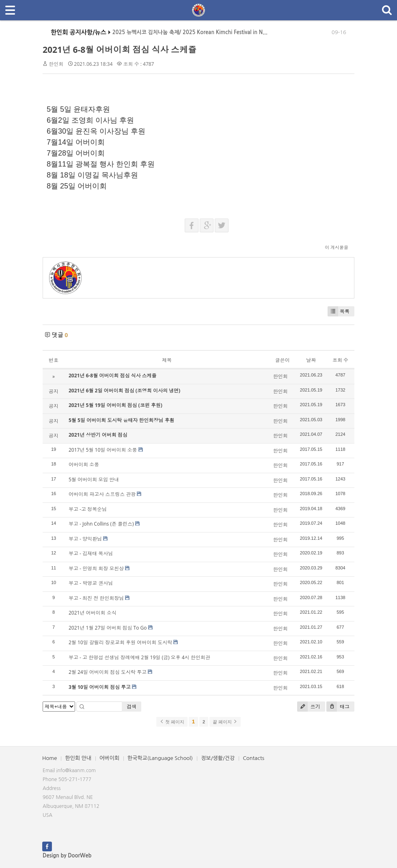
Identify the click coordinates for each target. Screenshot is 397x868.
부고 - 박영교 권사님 (91, 583)
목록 (339, 311)
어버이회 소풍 (84, 464)
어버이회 (109, 758)
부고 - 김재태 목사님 (91, 553)
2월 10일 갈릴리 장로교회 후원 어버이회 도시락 (120, 642)
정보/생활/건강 (218, 758)
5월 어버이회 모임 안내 (94, 479)
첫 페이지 (172, 722)
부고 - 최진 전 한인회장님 (96, 598)
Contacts (254, 758)
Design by (67, 856)
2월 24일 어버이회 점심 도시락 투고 (108, 672)
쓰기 (309, 707)
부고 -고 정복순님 (88, 509)
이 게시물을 (337, 247)
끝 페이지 (225, 722)
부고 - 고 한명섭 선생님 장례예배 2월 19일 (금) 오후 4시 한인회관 (139, 657)
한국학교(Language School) (160, 758)
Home (50, 758)
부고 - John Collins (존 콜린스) (101, 524)
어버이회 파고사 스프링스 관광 (102, 494)
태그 (338, 707)
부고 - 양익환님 (85, 539)
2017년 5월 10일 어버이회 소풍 (103, 450)
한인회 (56, 64)
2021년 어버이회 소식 (93, 613)
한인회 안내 (78, 758)
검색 (132, 707)
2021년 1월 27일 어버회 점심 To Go (108, 628)
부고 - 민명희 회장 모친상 (96, 568)
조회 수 (340, 360)
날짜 (311, 360)
